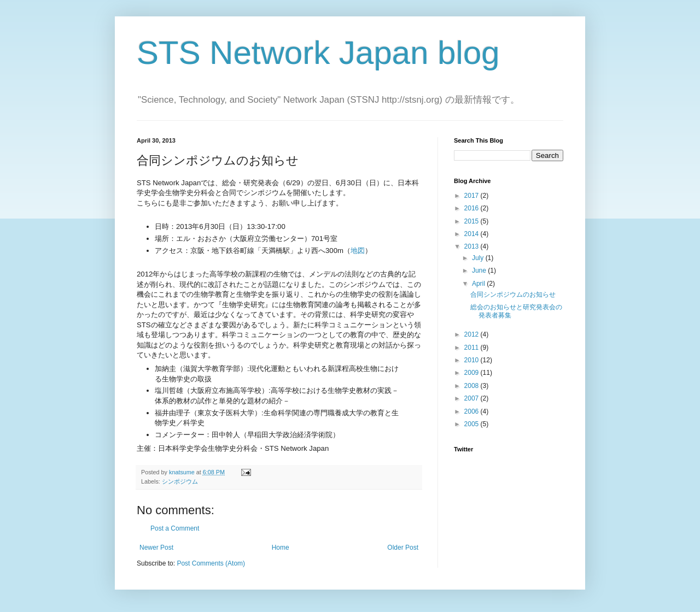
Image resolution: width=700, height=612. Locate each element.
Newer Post (156, 548)
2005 (472, 424)
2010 (472, 360)
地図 (358, 251)
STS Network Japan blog (318, 53)
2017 (472, 196)
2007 (472, 398)
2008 (472, 386)
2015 (472, 221)
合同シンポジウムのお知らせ (513, 295)
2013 (472, 246)
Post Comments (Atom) (211, 563)
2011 (472, 348)
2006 (472, 411)
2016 (472, 208)
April (479, 284)
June (480, 270)
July (479, 258)
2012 (472, 334)
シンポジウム (180, 481)
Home (281, 548)
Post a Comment (175, 528)
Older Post (403, 548)
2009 (472, 373)
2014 (472, 234)
